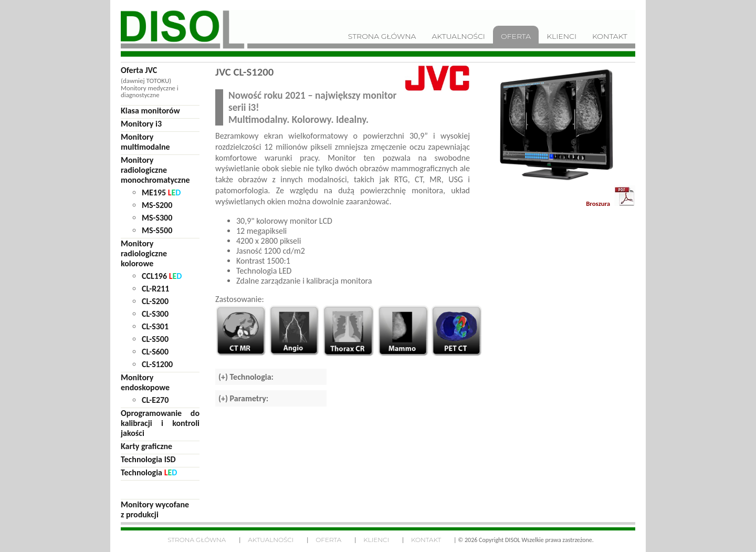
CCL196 (162, 276)
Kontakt (426, 540)
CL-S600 (155, 352)
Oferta (328, 540)
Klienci (376, 540)
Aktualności (271, 540)
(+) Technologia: (246, 377)
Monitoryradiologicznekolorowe (144, 253)
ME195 (161, 192)
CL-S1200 (157, 364)
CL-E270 (155, 400)
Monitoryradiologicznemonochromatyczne (155, 170)
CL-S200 (155, 301)
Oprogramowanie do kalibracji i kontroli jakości (160, 423)
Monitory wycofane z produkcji (155, 509)
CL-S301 (155, 326)
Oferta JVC (139, 70)
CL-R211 (155, 289)
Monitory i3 (141, 124)
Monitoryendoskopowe (145, 382)
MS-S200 (157, 205)
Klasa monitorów (150, 111)
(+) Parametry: (243, 398)
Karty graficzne (146, 446)
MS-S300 (157, 218)
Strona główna (197, 540)
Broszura (611, 196)
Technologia (149, 472)
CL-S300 (155, 314)
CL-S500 (155, 339)
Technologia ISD (148, 459)
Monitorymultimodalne (145, 142)
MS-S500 (157, 230)
